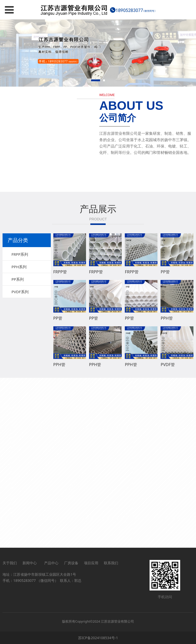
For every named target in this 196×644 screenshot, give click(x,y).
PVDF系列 (20, 292)
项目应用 (91, 563)
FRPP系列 (20, 254)
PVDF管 (168, 365)
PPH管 (167, 318)
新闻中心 (30, 563)
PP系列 (18, 279)
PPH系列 (19, 267)
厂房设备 (71, 563)
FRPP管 (60, 272)
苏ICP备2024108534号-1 (98, 638)
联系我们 (111, 563)
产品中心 (51, 563)
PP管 (165, 272)
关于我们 (10, 563)
